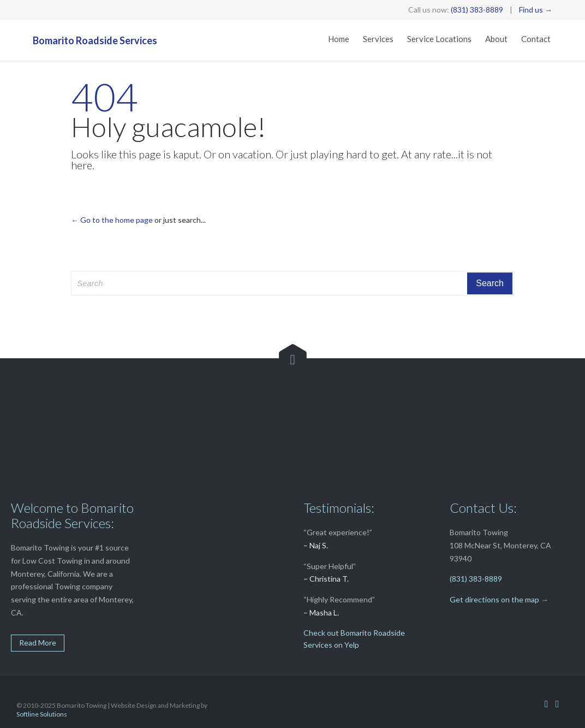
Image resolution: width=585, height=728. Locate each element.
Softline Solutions (42, 714)
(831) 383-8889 (477, 10)
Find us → (536, 10)
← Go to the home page (112, 220)
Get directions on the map (494, 599)
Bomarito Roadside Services (95, 40)
